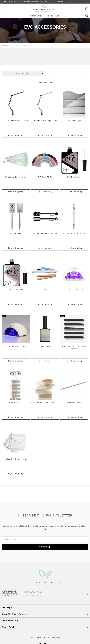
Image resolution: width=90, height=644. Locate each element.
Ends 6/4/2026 (64, 2)
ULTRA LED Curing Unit (74, 290)
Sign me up (45, 547)
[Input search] (45, 16)
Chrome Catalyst (45, 346)
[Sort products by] (23, 74)
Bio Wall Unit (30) (74, 121)
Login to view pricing (16, 135)
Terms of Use (35, 638)
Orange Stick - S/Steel (74, 403)
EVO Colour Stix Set (45, 177)
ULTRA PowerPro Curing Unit (16, 346)
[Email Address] (45, 539)
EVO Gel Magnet (16, 233)
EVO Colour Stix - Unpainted (16, 177)
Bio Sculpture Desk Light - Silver (45, 121)
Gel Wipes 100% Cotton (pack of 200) (45, 403)
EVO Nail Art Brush (16, 290)
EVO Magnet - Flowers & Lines (74, 233)
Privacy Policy (55, 638)
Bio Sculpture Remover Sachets (16, 459)
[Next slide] (87, 594)
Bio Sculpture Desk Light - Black (16, 121)
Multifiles (45, 290)
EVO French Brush (74, 177)
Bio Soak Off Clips (16, 403)
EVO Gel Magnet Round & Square (45, 233)
